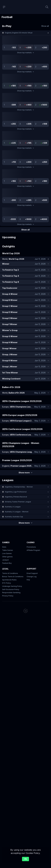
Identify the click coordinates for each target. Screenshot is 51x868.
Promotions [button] (31, 547)
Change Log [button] (32, 577)
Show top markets (26, 53)
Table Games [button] (8, 550)
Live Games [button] (7, 553)
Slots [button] (4, 547)
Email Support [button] (32, 573)
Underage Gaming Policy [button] (12, 586)
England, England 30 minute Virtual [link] (19, 33)
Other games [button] (7, 557)
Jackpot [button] (5, 560)
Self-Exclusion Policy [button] (11, 589)
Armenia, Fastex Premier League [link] (18, 502)
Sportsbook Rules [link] (9, 580)
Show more (26, 473)
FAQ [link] (28, 580)
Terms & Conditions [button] (10, 573)
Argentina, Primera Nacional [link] (16, 497)
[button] (26, 33)
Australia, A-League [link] (13, 507)
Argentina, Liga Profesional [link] (16, 492)
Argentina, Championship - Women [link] (19, 487)
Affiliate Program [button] (33, 550)
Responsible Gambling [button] (11, 593)
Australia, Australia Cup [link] (14, 517)
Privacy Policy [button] (8, 596)
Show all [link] (45, 26)
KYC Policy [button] (7, 583)
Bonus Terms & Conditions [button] (13, 577)
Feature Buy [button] (7, 563)
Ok (26, 859)
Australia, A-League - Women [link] (17, 512)
